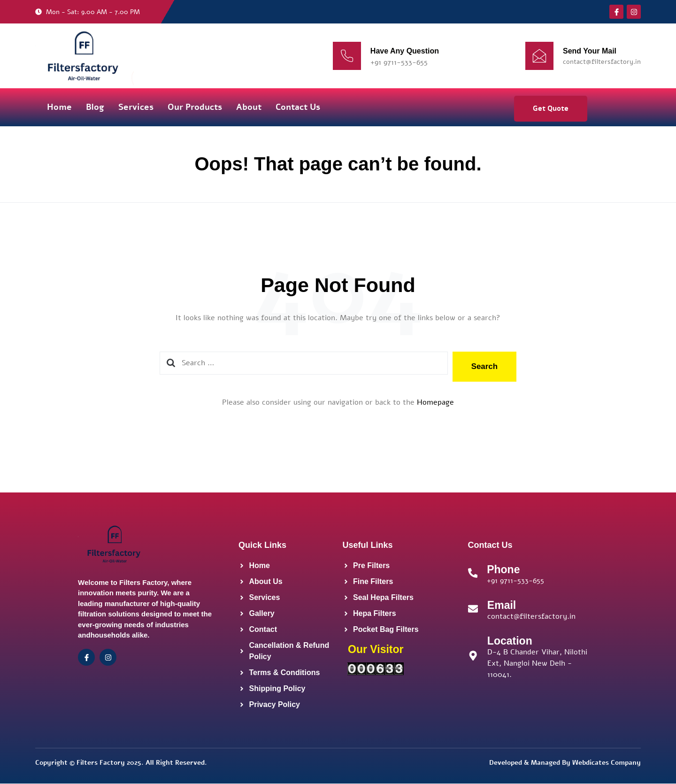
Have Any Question (405, 51)
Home (59, 107)
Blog (95, 107)
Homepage (435, 402)
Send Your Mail (590, 51)
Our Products (195, 107)
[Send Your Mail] (539, 56)
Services (136, 107)
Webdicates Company (607, 763)
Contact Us (298, 107)
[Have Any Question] (347, 56)
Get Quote (551, 108)
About (249, 107)
